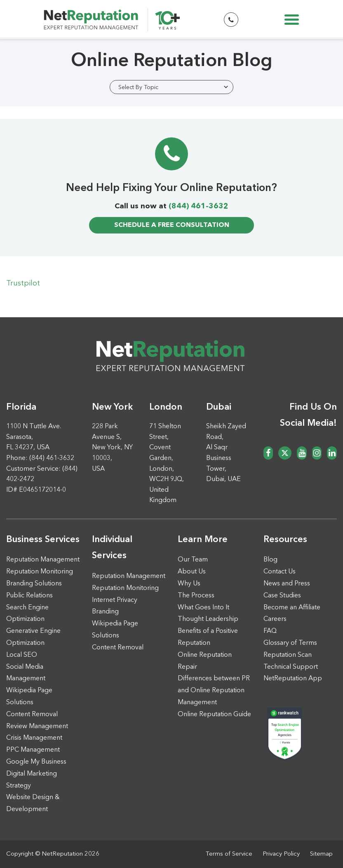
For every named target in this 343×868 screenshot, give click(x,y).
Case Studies (282, 596)
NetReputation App (293, 679)
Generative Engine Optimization (33, 637)
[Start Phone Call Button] (231, 20)
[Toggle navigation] (292, 20)
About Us (192, 572)
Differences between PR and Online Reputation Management (214, 691)
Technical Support (291, 667)
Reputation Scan (288, 655)
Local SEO (22, 655)
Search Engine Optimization (27, 614)
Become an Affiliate (292, 608)
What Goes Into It (203, 608)
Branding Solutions (34, 584)
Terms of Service (229, 854)
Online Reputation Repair (205, 661)
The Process (196, 596)
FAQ (270, 631)
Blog (270, 560)
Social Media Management (26, 673)
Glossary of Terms (290, 643)
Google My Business (36, 762)
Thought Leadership (208, 619)
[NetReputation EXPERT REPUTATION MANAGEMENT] (112, 22)
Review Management (37, 726)
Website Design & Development (33, 803)
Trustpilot (23, 283)
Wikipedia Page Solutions (29, 697)
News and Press (287, 584)
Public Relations (29, 596)
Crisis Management (34, 738)
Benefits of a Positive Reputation (208, 637)
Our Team (193, 560)
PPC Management (33, 750)
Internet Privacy (115, 600)
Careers (275, 619)
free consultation (172, 225)
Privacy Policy (281, 854)
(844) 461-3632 (199, 206)
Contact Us (280, 572)
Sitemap (321, 854)
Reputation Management (43, 560)
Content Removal (32, 715)
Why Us (189, 584)
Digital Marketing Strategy (32, 780)
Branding (105, 612)
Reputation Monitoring (40, 572)
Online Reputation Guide (214, 715)
